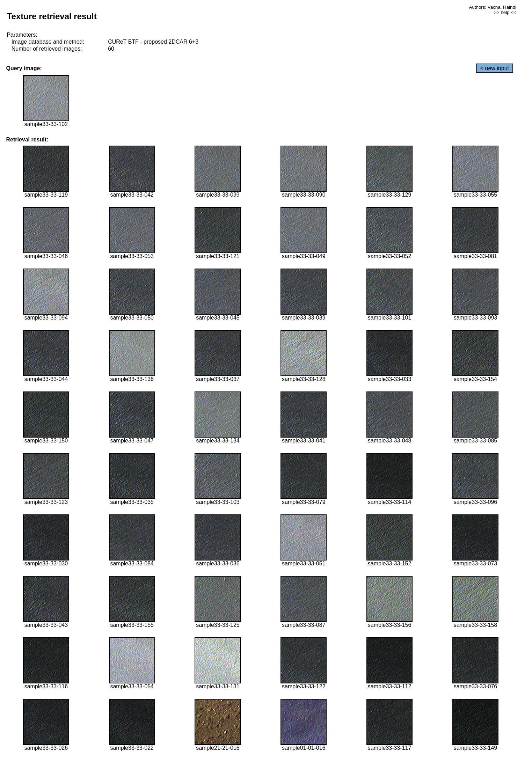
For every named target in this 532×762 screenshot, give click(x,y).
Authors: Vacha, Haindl (493, 7)
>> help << (505, 12)
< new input (495, 68)
